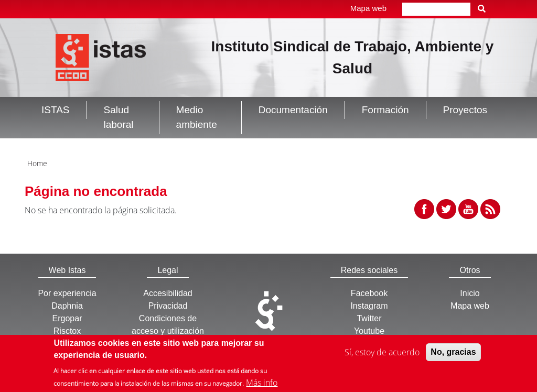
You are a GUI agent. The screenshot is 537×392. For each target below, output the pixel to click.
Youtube (369, 331)
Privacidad (168, 306)
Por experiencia (67, 293)
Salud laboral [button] (119, 117)
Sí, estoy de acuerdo (382, 356)
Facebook (369, 293)
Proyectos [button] (465, 110)
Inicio (470, 293)
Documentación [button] (293, 110)
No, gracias (453, 356)
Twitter (369, 318)
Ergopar (67, 318)
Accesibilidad (168, 293)
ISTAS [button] (56, 110)
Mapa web (368, 8)
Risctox (67, 331)
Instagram (369, 306)
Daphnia (67, 306)
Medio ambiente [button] (197, 117)
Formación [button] (385, 110)
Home (37, 163)
